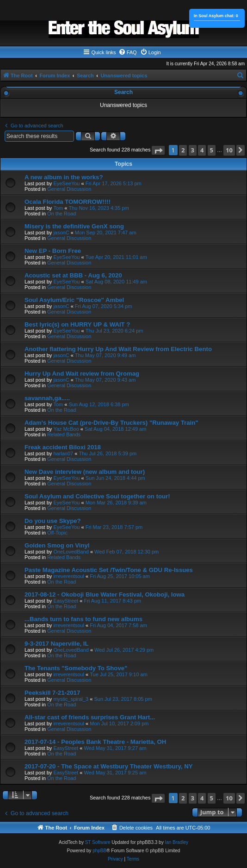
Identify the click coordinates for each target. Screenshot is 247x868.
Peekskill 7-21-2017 (52, 693)
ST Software (98, 842)
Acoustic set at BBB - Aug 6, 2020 (73, 275)
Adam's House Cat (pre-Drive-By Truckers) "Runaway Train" (111, 423)
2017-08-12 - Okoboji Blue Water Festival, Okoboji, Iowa (105, 594)
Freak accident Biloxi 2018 (63, 447)
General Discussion (69, 189)
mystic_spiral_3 (71, 699)
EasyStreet (66, 601)
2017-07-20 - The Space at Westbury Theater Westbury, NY (109, 766)
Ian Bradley (176, 842)
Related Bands (64, 434)
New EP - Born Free (53, 251)
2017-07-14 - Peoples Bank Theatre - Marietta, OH (95, 742)
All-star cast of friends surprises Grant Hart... (90, 717)
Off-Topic (57, 533)
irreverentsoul (69, 576)
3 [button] (193, 150)
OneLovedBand (71, 552)
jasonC (61, 233)
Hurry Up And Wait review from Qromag (82, 374)
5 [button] (212, 150)
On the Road (62, 214)
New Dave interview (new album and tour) (85, 472)
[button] (158, 150)
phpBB (99, 851)
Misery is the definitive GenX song (74, 226)
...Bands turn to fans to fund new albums (83, 619)
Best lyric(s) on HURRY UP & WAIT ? (77, 324)
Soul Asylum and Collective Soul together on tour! (97, 496)
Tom (58, 208)
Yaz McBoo (66, 429)
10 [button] (229, 150)
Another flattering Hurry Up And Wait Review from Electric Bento (118, 349)
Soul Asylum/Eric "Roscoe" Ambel (74, 300)
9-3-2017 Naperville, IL (57, 644)
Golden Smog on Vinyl (57, 545)
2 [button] (183, 150)
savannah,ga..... (47, 398)
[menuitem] (128, 52)
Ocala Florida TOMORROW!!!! (68, 202)
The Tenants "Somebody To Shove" (76, 668)
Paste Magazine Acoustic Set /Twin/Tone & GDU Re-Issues (109, 570)
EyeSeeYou (66, 183)
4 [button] (202, 150)
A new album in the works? (64, 177)
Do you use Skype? (53, 521)
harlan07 (63, 453)
